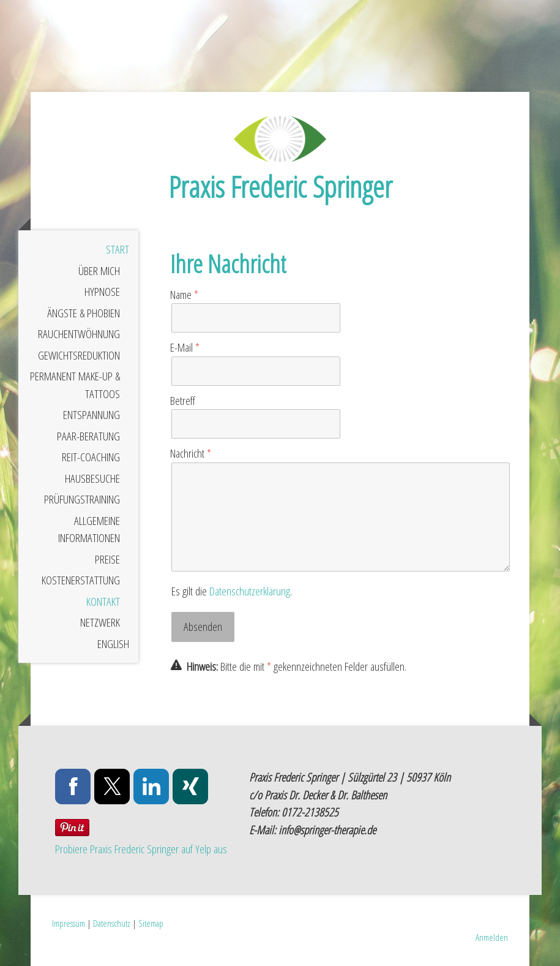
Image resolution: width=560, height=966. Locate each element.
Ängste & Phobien (84, 313)
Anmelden (492, 937)
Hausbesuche (92, 478)
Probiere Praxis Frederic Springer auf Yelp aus (141, 849)
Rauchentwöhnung (79, 334)
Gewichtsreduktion (79, 355)
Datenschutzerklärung (250, 591)
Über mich (99, 271)
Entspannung (91, 415)
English (113, 644)
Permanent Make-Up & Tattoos (75, 385)
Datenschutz (112, 923)
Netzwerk (100, 622)
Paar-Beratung (88, 436)
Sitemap (151, 923)
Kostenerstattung (81, 580)
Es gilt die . (232, 591)
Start (118, 249)
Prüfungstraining (82, 499)
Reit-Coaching (91, 457)
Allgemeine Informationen (89, 530)
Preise (107, 559)
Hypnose (102, 292)
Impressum (69, 923)
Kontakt (103, 602)
